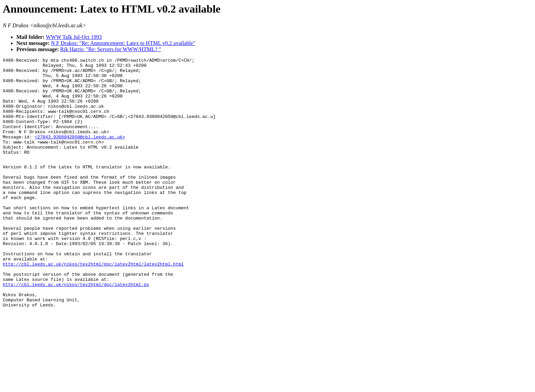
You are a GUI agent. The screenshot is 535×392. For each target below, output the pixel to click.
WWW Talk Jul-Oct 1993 (74, 37)
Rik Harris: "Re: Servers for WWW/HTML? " (111, 49)
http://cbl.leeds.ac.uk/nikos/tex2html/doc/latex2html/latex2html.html (93, 305)
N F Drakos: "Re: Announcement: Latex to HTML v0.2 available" (123, 43)
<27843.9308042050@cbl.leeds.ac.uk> (80, 153)
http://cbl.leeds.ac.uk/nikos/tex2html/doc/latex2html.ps (76, 329)
